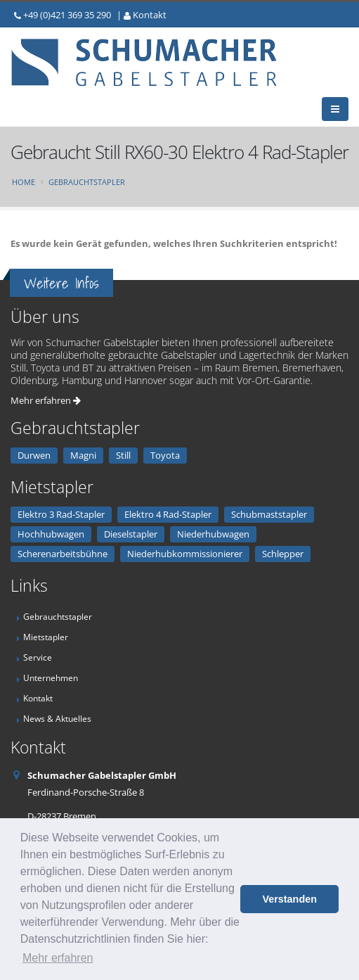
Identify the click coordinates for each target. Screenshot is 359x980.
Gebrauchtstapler (87, 182)
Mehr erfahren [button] (58, 958)
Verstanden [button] (289, 899)
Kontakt (150, 15)
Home (24, 182)
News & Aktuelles (57, 718)
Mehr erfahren (46, 400)
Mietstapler (46, 637)
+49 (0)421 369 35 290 (67, 15)
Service (38, 657)
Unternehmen (51, 677)
